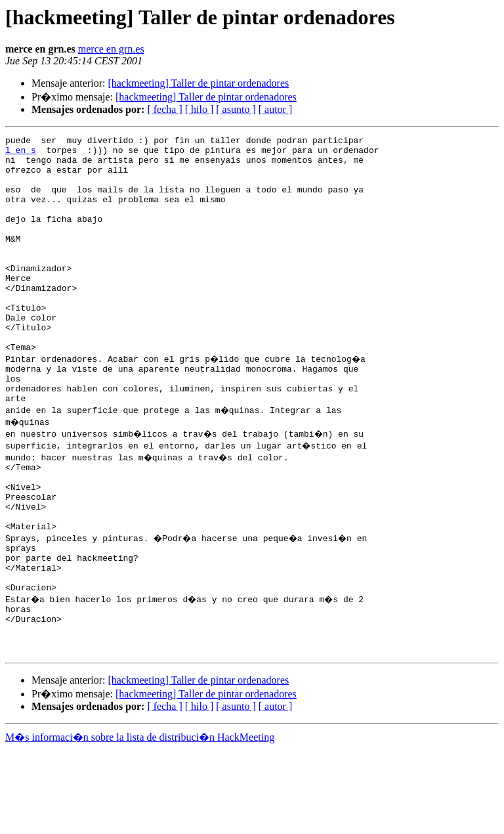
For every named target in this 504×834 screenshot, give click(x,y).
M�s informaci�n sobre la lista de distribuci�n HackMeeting (140, 822)
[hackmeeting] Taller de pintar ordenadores (198, 83)
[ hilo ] (199, 109)
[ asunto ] (236, 109)
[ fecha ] (164, 109)
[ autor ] (276, 109)
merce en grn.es (111, 49)
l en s (21, 154)
